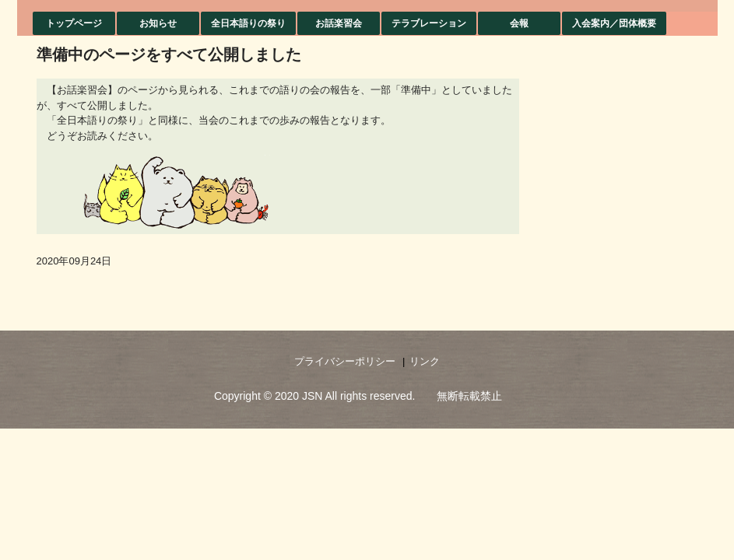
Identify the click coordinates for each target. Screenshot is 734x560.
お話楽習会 (339, 23)
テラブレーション (429, 23)
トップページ (74, 23)
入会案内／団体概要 (614, 23)
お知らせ (158, 23)
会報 (519, 23)
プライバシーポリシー (345, 361)
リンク (425, 361)
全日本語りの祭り (248, 23)
